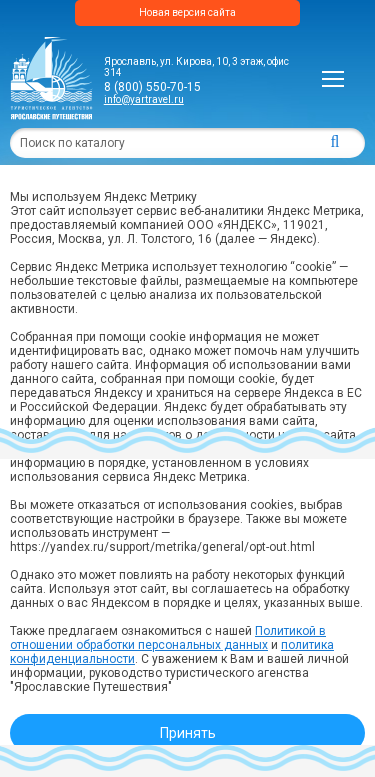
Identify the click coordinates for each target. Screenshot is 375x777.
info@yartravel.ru (144, 99)
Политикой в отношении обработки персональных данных (168, 638)
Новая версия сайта (187, 12)
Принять (188, 733)
